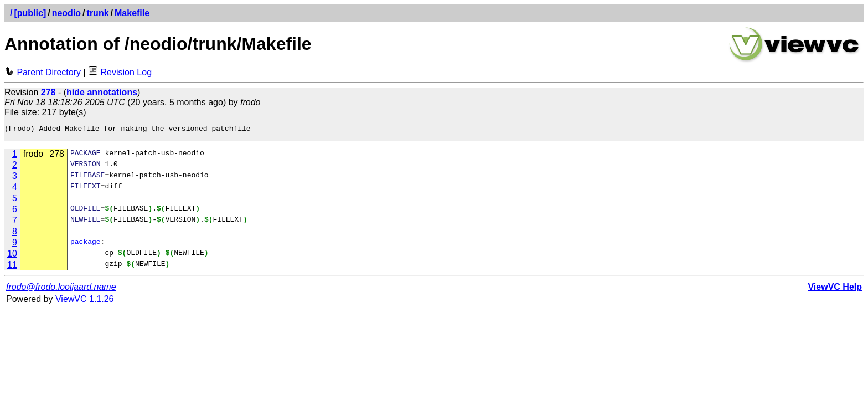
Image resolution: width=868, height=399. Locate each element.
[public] (30, 13)
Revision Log (120, 72)
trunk (98, 13)
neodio (66, 13)
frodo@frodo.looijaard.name (61, 290)
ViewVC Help (835, 290)
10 (12, 257)
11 (12, 268)
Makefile (132, 13)
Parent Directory (43, 72)
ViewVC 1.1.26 (85, 302)
